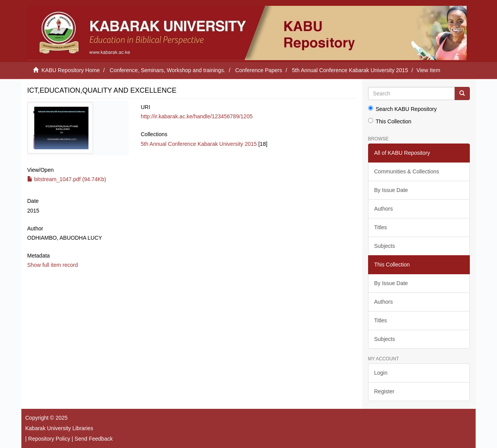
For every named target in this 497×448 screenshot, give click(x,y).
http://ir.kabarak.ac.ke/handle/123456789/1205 (196, 116)
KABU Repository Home (71, 70)
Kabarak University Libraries (59, 428)
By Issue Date (391, 190)
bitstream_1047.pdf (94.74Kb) (67, 179)
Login (381, 373)
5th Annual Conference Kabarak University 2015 (350, 70)
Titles (381, 227)
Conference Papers (259, 70)
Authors (384, 209)
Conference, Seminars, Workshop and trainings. (168, 70)
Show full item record (53, 265)
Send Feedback (94, 439)
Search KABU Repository (402, 109)
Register (384, 391)
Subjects (385, 246)
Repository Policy (49, 439)
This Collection (390, 121)
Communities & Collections (407, 171)
